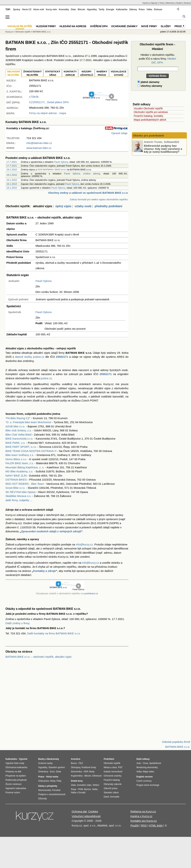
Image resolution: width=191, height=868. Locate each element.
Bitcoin (81, 9)
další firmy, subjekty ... (19, 500)
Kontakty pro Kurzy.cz (144, 821)
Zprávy (17, 9)
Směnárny (43, 772)
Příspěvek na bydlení (16, 776)
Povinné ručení (13, 793)
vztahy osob (83, 206)
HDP (86, 772)
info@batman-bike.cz (39, 143)
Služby (166, 26)
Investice (76, 759)
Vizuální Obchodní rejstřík (148, 108)
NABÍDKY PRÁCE (102, 73)
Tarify (102, 9)
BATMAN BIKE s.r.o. (42, 32)
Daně (106, 797)
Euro (52, 772)
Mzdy (53, 781)
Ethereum (97, 776)
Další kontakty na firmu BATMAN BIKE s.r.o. (54, 633)
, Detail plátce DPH (49, 102)
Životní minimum (13, 784)
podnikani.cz (91, 593)
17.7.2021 (12, 162)
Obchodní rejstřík (23, 32)
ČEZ (81, 763)
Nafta (95, 789)
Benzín (88, 789)
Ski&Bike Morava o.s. (18, 496)
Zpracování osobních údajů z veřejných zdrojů (51, 531)
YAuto (162, 3)
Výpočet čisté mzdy (15, 763)
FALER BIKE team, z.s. (20, 463)
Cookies (93, 811)
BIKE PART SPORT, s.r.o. (21, 447)
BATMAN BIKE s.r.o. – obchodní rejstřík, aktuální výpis (38, 657)
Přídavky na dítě (13, 772)
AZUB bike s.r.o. (15, 426)
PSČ (120, 767)
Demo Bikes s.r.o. (16, 459)
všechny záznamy (150, 86)
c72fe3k (34, 97)
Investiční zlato (84, 785)
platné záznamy (148, 82)
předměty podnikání (108, 206)
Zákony (133, 9)
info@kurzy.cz (84, 544)
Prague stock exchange (148, 785)
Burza (74, 763)
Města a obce (110, 767)
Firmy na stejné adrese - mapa (48, 113)
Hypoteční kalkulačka (16, 788)
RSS (144, 825)
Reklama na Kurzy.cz (143, 811)
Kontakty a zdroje (44, 571)
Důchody (42, 799)
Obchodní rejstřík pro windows (151, 112)
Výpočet (23, 759)
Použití (135, 825)
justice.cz (46, 378)
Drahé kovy (77, 781)
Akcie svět (39, 9)
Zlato (73, 9)
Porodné (56, 790)
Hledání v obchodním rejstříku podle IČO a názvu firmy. (157, 59)
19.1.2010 (12, 170)
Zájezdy (154, 3)
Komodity (64, 9)
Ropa (74, 789)
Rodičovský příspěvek (16, 780)
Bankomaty (53, 759)
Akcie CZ (27, 9)
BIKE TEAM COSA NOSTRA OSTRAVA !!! (31, 451)
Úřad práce (44, 781)
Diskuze (158, 9)
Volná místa (52, 777)
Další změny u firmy (17, 623)
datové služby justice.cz (30, 357)
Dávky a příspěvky (48, 786)
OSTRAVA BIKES (16, 480)
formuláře (115, 797)
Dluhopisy (76, 767)
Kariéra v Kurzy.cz (141, 816)
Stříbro (96, 785)
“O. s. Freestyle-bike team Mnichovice (28, 422)
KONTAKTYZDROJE (70, 73)
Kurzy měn (51, 9)
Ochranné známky (124, 26)
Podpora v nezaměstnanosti (52, 794)
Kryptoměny (77, 776)
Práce (142, 9)
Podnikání (109, 759)
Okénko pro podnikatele (149, 135)
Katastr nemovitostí (113, 772)
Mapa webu (148, 772)
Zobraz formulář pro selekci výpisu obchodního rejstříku (99, 199)
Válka (149, 9)
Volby (139, 772)
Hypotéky (92, 9)
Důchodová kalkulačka (16, 767)
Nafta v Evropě (78, 793)
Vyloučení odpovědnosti (86, 816)
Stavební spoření (57, 767)
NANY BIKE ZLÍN (16, 476)
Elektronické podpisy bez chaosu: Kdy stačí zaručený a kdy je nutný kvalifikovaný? (163, 149)
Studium (187, 3)
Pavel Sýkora (61, 162)
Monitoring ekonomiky (147, 767)
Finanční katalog (112, 780)
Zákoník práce (111, 788)
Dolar (58, 772)
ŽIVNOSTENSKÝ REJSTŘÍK (32, 73)
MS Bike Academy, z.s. (19, 471)
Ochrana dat (79, 811)
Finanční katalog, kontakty (149, 116)
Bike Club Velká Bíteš (18, 435)
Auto (139, 763)
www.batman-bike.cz (39, 148)
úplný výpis (63, 206)
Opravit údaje (119, 133)
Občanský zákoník (113, 784)
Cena (145, 763)
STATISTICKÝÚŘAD (53, 73)
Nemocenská (45, 790)
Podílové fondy (89, 767)
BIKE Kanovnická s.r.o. (19, 439)
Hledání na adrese (73, 26)
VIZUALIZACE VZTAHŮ (119, 73)
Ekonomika (76, 772)
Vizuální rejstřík (20, 26)
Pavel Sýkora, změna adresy (82, 174)
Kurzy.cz (9, 32)
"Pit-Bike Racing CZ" (18, 418)
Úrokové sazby (45, 763)
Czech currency (144, 781)
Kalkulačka (122, 9)
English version (145, 777)
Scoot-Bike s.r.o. (15, 488)
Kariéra (146, 3)
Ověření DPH (99, 26)
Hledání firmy (46, 26)
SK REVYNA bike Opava (20, 492)
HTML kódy (156, 825)
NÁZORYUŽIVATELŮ (86, 73)
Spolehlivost (155, 763)
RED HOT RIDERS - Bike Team (25, 484)
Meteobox (170, 3)
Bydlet (179, 3)
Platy (59, 781)
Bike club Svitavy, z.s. (19, 430)
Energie (110, 9)
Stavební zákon (111, 793)
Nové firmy (149, 26)
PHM (80, 789)
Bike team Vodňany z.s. (20, 455)
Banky (41, 759)
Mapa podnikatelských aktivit (150, 120)
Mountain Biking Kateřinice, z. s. (25, 467)
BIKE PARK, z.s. (15, 443)
